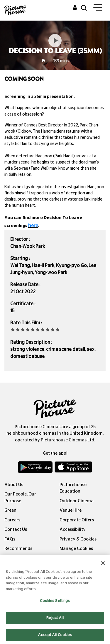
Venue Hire (71, 510)
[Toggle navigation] (98, 9)
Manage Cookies (76, 549)
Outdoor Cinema (77, 501)
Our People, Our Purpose (20, 498)
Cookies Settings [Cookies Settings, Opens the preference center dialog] (55, 605)
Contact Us (16, 529)
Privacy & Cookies (78, 539)
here (33, 225)
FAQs (10, 539)
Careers (12, 520)
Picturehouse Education (73, 488)
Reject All (55, 622)
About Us (14, 485)
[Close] (103, 567)
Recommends (18, 549)
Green (10, 510)
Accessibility (73, 529)
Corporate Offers (77, 520)
